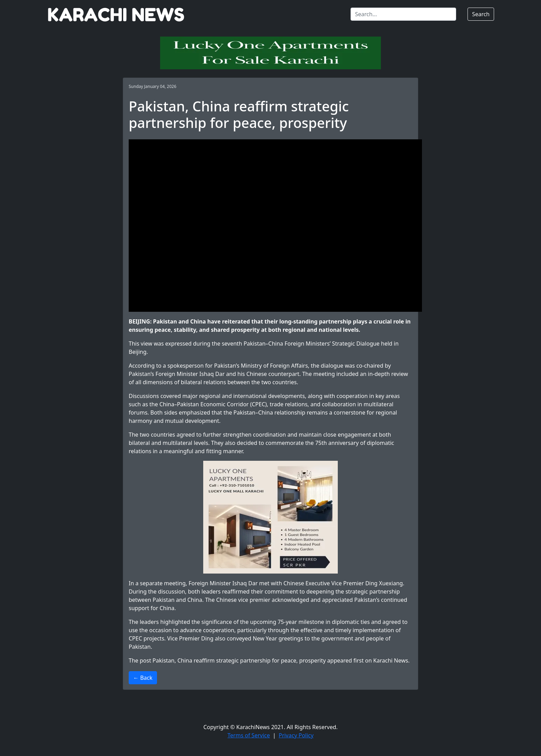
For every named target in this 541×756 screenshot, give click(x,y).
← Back (143, 678)
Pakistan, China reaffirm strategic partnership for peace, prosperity (239, 660)
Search (481, 14)
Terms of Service (249, 735)
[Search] (403, 14)
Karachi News (391, 660)
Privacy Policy (296, 735)
